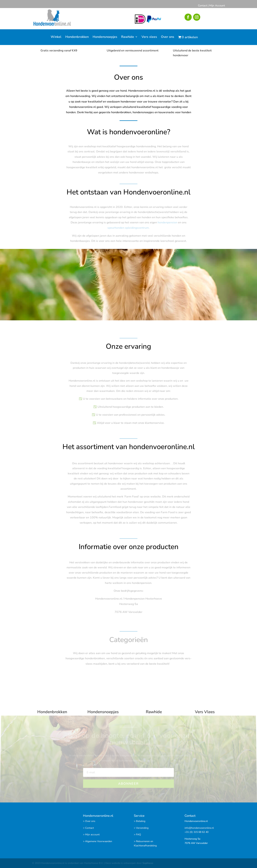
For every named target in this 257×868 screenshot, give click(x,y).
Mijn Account (217, 6)
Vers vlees (149, 37)
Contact (202, 6)
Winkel (56, 37)
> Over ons (89, 821)
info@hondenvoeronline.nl (199, 828)
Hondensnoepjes (105, 37)
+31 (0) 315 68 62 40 (196, 832)
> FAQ (137, 835)
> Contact (88, 828)
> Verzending (141, 828)
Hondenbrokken (77, 37)
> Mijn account (91, 835)
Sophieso (148, 863)
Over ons (168, 37)
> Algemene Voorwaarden (98, 841)
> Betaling (140, 821)
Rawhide (128, 37)
